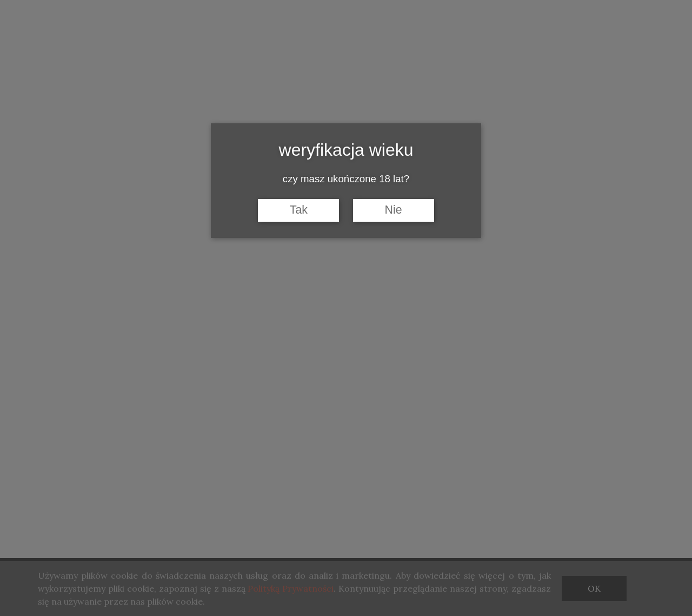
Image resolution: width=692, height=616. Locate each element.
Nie (394, 210)
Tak (299, 210)
